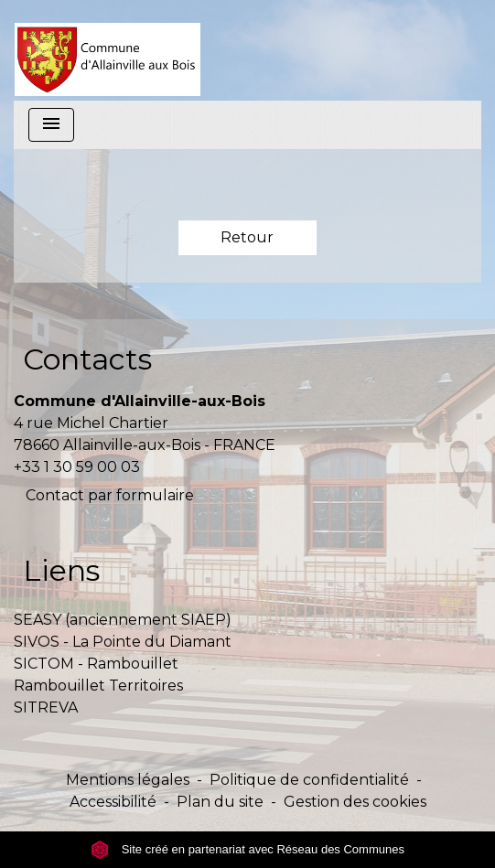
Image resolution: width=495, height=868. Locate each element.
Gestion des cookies (355, 802)
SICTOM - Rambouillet (96, 664)
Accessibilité (113, 802)
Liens (61, 570)
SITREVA (46, 707)
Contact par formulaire (110, 495)
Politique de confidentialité (309, 780)
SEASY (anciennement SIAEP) (123, 620)
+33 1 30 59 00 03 (77, 467)
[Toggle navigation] (51, 125)
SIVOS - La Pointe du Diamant (123, 642)
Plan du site (220, 802)
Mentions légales (128, 780)
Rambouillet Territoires (98, 686)
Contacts (87, 359)
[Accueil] (108, 50)
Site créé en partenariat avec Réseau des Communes (247, 849)
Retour (247, 237)
